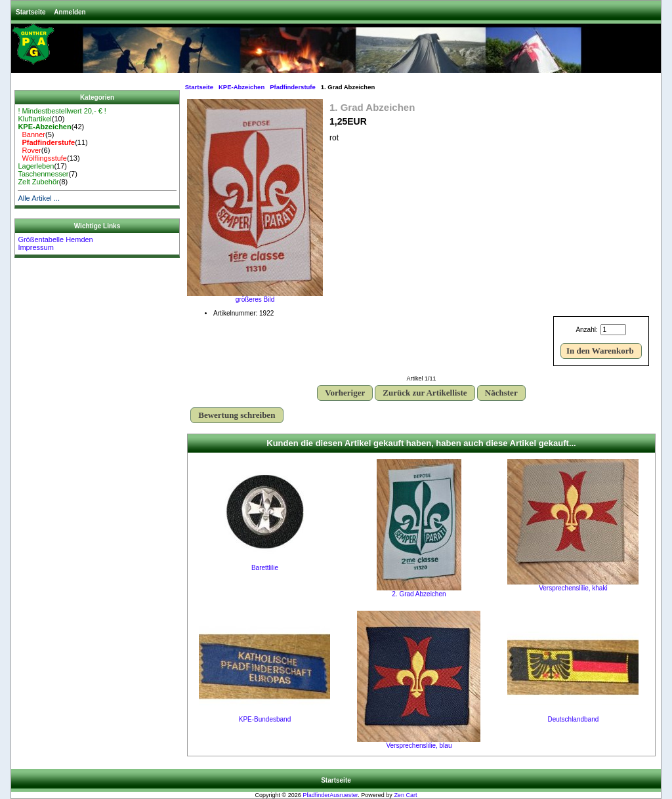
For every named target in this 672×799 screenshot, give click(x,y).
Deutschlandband (573, 719)
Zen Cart (405, 795)
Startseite (31, 12)
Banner (31, 134)
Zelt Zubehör (38, 182)
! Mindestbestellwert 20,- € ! (62, 111)
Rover (29, 150)
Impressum (35, 247)
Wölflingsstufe (42, 158)
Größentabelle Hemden (55, 239)
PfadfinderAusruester (330, 795)
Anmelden (70, 12)
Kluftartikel (34, 119)
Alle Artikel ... (39, 198)
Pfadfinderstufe (293, 87)
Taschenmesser (43, 174)
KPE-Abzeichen (241, 87)
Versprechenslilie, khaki (573, 588)
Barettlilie (265, 568)
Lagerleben (36, 166)
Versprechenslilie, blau (419, 746)
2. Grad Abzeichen (419, 594)
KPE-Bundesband (265, 719)
